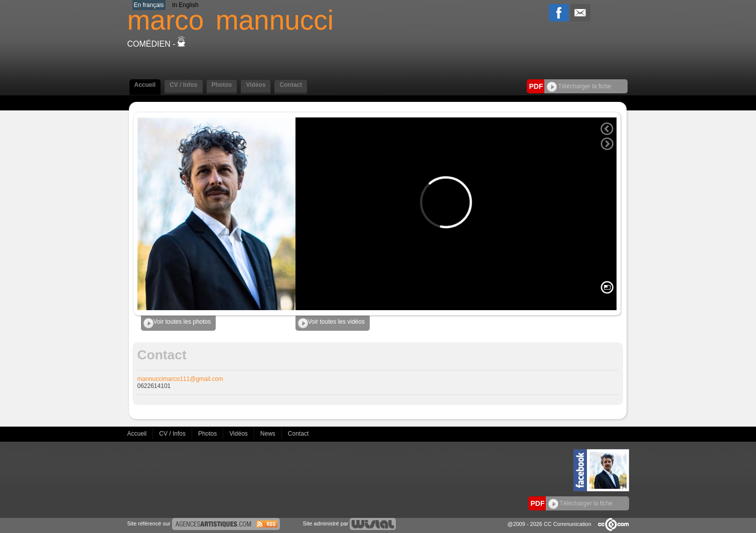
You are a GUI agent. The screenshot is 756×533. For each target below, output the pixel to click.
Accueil (145, 85)
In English (185, 5)
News (269, 434)
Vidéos (256, 85)
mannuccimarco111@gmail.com (181, 379)
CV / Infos (183, 85)
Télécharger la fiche (579, 86)
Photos (222, 85)
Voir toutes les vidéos (331, 323)
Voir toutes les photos (177, 323)
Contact (291, 85)
